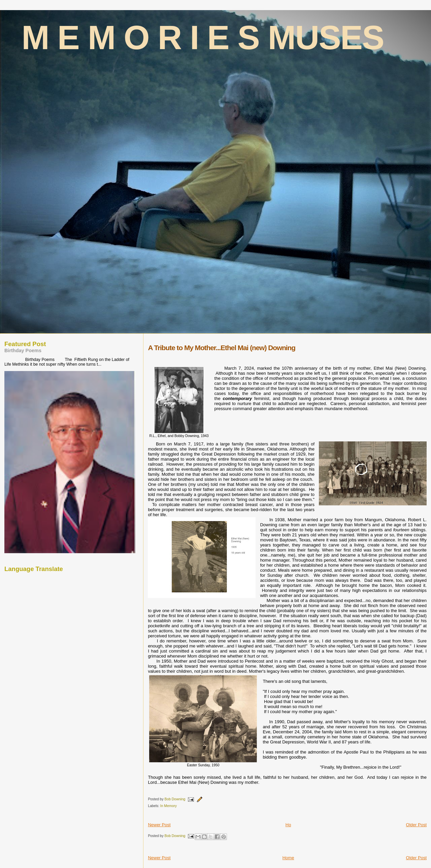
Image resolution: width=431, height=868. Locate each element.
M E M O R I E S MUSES (203, 38)
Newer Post (159, 825)
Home (288, 858)
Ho (288, 825)
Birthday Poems (23, 350)
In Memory (169, 806)
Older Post (416, 825)
